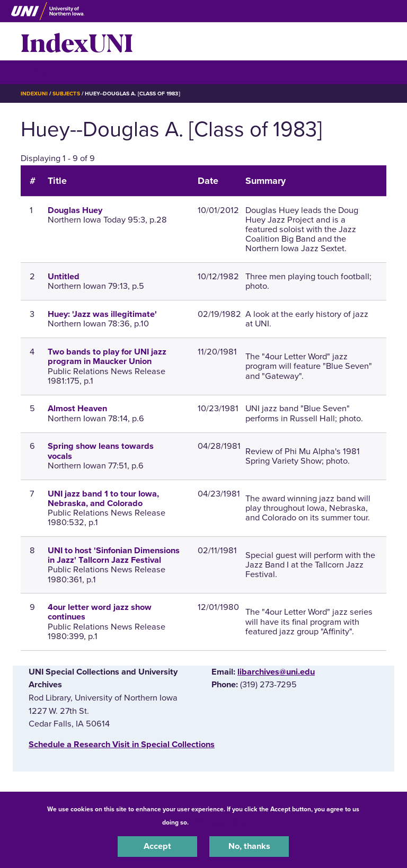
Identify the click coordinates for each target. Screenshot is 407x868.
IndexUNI (77, 41)
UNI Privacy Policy (218, 822)
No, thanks (249, 846)
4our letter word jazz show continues (100, 612)
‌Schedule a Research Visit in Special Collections (122, 745)
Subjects (66, 94)
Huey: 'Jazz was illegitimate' (102, 314)
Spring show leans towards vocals (101, 451)
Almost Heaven (77, 409)
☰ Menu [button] (39, 72)
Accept (157, 846)
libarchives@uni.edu (276, 672)
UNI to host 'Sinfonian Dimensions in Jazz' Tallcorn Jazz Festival (114, 555)
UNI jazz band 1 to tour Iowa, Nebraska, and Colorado (103, 499)
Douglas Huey (75, 210)
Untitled (64, 277)
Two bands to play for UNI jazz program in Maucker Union (107, 357)
